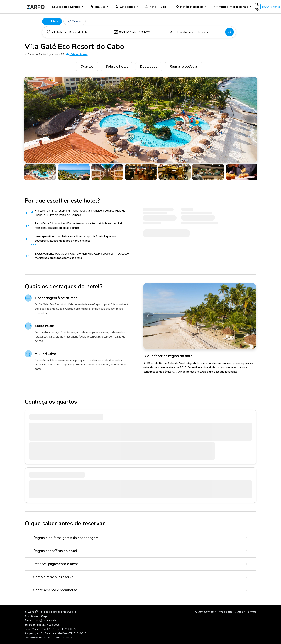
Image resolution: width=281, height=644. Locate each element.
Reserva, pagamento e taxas (56, 564)
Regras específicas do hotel (55, 551)
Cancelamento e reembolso (55, 590)
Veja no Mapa (77, 54)
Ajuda (239, 612)
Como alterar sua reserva (53, 577)
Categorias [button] (126, 7)
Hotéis (52, 21)
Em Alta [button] (98, 7)
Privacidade (225, 612)
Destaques (149, 66)
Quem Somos (204, 612)
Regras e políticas (184, 66)
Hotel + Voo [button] (156, 7)
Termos (251, 612)
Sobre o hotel (117, 66)
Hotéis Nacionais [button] (190, 7)
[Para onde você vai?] (79, 32)
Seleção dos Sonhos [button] (64, 7)
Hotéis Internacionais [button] (231, 7)
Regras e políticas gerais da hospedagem (66, 538)
